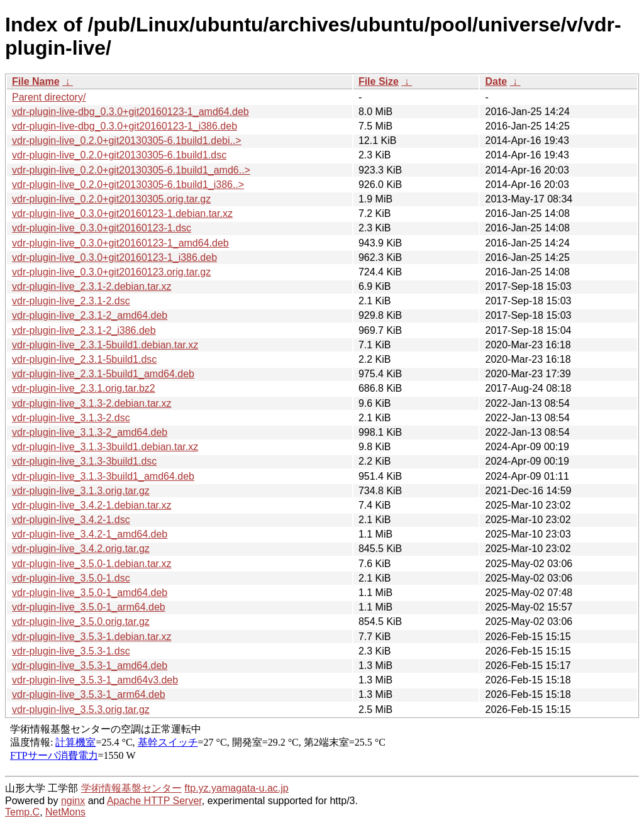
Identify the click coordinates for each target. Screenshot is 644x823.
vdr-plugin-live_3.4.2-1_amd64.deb (90, 534)
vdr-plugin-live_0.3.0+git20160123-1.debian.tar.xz (122, 213)
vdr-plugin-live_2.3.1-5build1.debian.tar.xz (105, 345)
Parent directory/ (49, 97)
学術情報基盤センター (131, 788)
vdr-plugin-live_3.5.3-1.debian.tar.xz (92, 637)
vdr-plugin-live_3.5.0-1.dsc (71, 578)
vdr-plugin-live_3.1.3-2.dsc (71, 418)
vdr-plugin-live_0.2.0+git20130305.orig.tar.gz (111, 199)
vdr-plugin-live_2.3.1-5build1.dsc (84, 359)
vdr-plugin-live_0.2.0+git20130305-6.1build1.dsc (119, 155)
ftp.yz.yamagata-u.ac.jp (236, 788)
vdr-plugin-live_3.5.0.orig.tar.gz (81, 621)
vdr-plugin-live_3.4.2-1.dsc (71, 520)
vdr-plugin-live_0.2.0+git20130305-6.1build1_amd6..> (131, 170)
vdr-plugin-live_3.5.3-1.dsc (71, 651)
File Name (36, 81)
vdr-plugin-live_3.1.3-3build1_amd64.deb (103, 476)
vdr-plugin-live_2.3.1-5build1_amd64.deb (103, 374)
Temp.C (22, 812)
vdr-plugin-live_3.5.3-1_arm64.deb (89, 694)
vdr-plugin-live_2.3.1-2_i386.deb (84, 330)
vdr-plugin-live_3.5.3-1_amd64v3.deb (95, 680)
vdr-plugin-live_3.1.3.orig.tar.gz (81, 491)
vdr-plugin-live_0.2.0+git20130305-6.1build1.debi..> (127, 141)
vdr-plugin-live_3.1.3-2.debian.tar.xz (92, 403)
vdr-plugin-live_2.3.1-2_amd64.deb (90, 315)
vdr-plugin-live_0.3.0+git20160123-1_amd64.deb (120, 243)
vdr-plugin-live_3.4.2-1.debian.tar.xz (92, 505)
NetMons (65, 812)
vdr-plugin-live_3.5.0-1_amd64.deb (90, 593)
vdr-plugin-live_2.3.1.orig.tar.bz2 (84, 388)
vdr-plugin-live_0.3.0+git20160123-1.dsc (102, 228)
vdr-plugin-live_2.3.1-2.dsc (71, 301)
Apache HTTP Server (154, 801)
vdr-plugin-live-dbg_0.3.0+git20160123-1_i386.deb (125, 126)
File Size (379, 81)
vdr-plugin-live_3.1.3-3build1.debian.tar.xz (105, 447)
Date (496, 81)
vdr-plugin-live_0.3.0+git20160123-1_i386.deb (114, 257)
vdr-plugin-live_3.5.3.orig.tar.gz (81, 710)
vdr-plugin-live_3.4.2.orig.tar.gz (81, 549)
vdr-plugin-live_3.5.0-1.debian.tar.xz (92, 564)
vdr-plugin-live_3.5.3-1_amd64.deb (90, 666)
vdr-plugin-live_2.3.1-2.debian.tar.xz (92, 286)
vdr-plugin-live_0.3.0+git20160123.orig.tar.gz (111, 272)
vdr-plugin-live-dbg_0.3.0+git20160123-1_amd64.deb (130, 112)
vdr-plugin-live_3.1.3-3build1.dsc (84, 461)
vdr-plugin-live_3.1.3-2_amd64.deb (90, 432)
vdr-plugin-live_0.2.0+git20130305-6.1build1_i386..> (128, 185)
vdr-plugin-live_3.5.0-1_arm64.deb (89, 607)
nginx (73, 801)
